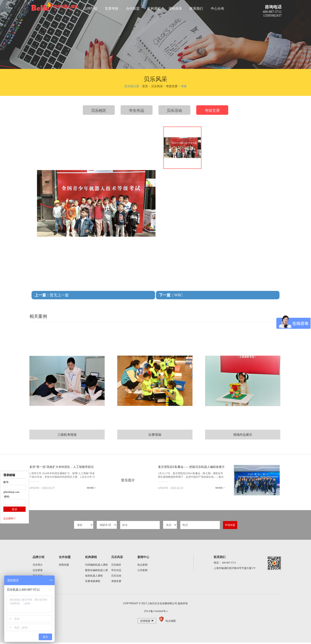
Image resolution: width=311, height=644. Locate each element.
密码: (7, 498)
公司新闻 (142, 572)
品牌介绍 (90, 9)
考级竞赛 (172, 86)
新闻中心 (143, 559)
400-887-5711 (229, 564)
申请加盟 (230, 527)
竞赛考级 (112, 9)
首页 (145, 86)
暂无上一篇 (52, 295)
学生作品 (137, 111)
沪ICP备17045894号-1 (155, 613)
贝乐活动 (174, 111)
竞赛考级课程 (93, 583)
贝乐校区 (99, 111)
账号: (6, 483)
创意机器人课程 (94, 577)
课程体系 (175, 9)
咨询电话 (273, 7)
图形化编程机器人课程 (96, 572)
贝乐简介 (38, 566)
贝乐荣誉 (38, 572)
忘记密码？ (10, 520)
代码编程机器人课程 (96, 566)
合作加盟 (133, 9)
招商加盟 (64, 566)
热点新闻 (142, 566)
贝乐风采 (157, 86)
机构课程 (154, 9)
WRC (171, 295)
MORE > (73, 489)
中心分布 (217, 9)
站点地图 (171, 622)
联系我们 (196, 9)
